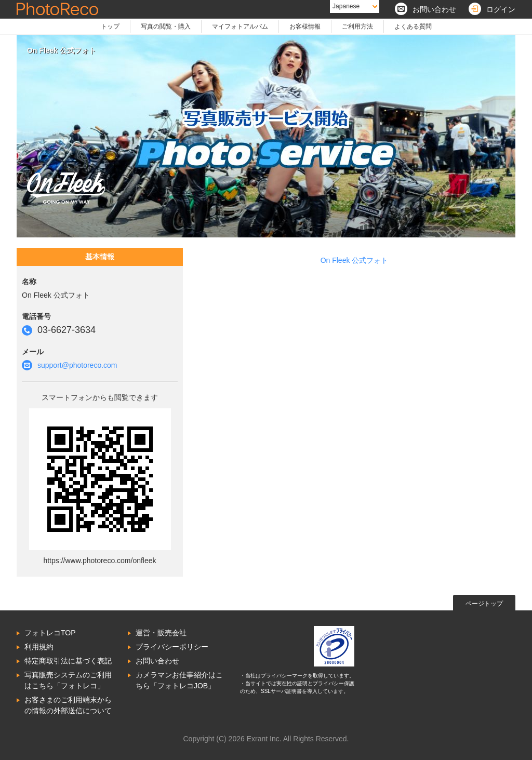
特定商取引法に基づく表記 (68, 661)
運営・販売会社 (161, 633)
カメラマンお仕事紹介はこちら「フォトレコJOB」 (179, 680)
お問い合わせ (157, 661)
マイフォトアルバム (240, 26)
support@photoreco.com (77, 365)
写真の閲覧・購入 (166, 26)
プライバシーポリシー (172, 647)
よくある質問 (413, 26)
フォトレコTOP (50, 633)
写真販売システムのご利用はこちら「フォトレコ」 (68, 680)
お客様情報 (305, 26)
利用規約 (39, 647)
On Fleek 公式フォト (355, 260)
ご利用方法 (357, 26)
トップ (110, 26)
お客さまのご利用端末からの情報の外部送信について (68, 705)
